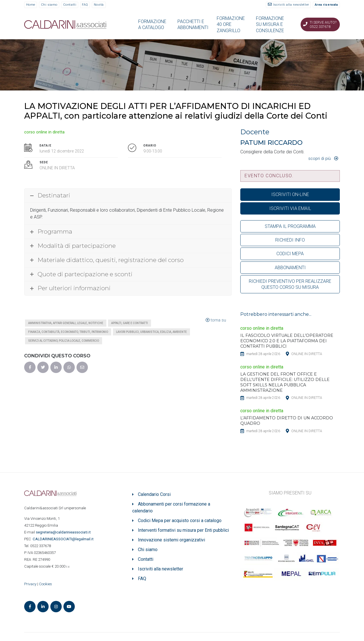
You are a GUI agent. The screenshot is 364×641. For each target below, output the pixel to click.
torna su (216, 320)
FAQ (85, 5)
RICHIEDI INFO (290, 240)
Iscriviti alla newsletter (291, 5)
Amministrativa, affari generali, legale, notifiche (66, 323)
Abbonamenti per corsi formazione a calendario (171, 507)
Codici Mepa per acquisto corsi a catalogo (180, 521)
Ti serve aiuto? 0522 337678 (323, 24)
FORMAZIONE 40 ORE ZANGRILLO (231, 24)
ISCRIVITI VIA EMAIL (290, 208)
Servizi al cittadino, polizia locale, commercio (64, 341)
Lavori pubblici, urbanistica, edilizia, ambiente (151, 332)
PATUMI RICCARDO (271, 143)
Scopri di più (319, 159)
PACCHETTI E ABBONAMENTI (193, 24)
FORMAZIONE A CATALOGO (152, 24)
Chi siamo (49, 5)
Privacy (30, 584)
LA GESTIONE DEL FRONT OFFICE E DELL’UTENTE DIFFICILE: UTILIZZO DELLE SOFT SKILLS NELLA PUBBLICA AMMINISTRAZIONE (285, 382)
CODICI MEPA (290, 254)
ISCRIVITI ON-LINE (290, 194)
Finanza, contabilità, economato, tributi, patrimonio (68, 332)
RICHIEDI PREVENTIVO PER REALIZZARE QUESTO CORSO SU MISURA (290, 284)
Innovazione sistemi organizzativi (171, 540)
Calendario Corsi (154, 494)
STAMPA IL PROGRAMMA (290, 226)
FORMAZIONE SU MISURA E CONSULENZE (270, 24)
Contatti (70, 5)
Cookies (45, 584)
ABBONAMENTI (290, 268)
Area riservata (326, 5)
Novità (99, 5)
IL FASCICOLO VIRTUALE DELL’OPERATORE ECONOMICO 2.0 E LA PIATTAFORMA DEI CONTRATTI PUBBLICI (287, 341)
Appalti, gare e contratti (130, 323)
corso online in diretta (44, 132)
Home (31, 5)
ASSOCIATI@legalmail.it (64, 539)
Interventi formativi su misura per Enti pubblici (183, 530)
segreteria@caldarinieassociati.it (64, 532)
